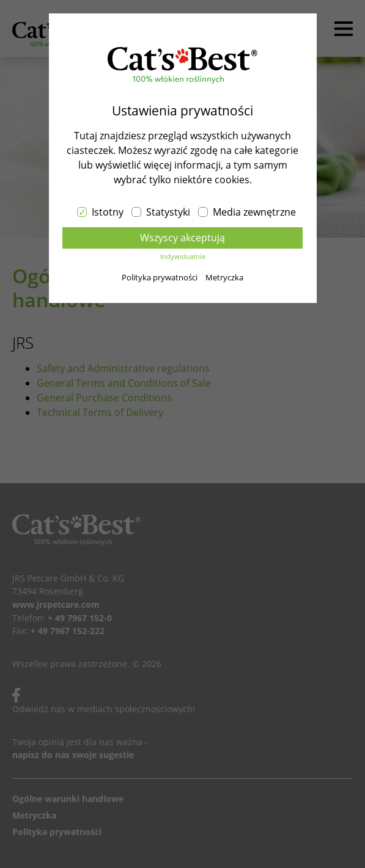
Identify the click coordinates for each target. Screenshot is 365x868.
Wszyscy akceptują (182, 238)
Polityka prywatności (160, 277)
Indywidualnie (183, 256)
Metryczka (224, 277)
